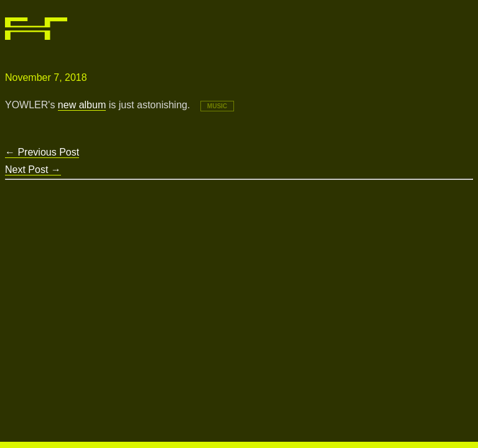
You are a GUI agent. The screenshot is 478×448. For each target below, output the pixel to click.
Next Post (33, 170)
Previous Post (42, 152)
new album (82, 105)
